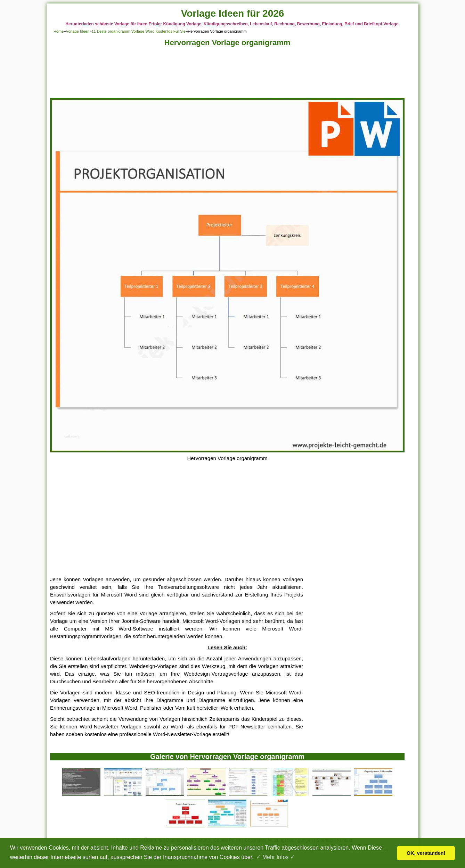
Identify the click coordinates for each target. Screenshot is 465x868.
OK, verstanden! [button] (426, 853)
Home (59, 31)
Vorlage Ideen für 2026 (233, 13)
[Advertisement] (227, 74)
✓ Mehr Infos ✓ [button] (275, 857)
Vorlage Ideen (77, 31)
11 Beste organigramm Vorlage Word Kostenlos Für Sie (138, 31)
